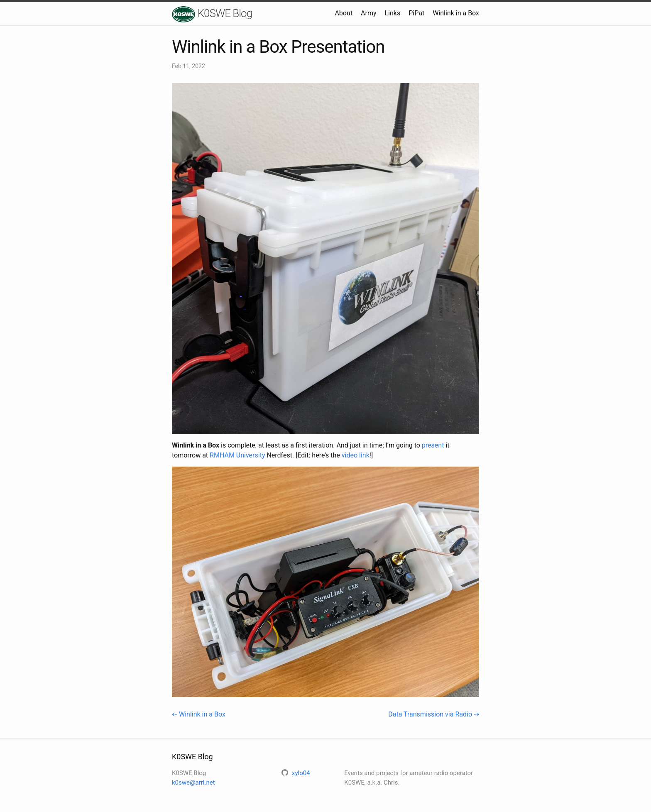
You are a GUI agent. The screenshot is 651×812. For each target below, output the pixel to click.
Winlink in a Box (456, 13)
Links (392, 13)
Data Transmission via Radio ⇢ (434, 714)
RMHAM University (237, 455)
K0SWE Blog (212, 14)
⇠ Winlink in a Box (199, 714)
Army (368, 13)
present (433, 445)
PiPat (416, 13)
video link (356, 455)
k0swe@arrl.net (193, 783)
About (344, 13)
